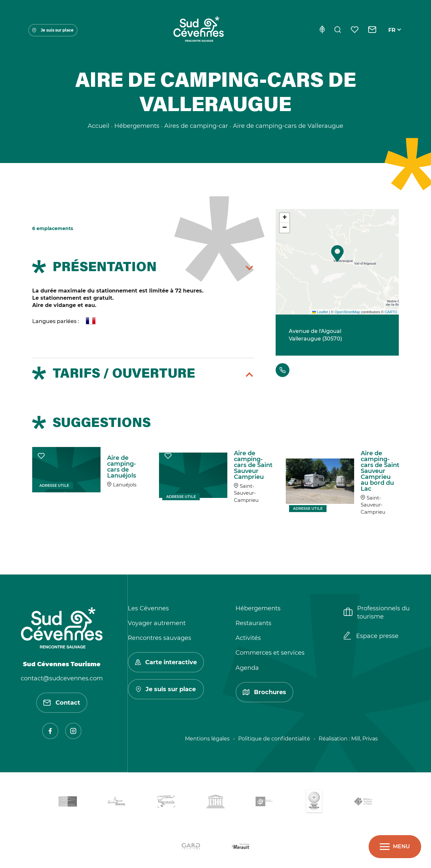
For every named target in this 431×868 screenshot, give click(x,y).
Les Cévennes (148, 608)
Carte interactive (166, 662)
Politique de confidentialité (274, 739)
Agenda (247, 668)
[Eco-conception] (322, 30)
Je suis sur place (53, 30)
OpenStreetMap (347, 312)
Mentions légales (207, 739)
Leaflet (320, 312)
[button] (337, 253)
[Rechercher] (338, 30)
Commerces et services (270, 653)
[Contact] (372, 30)
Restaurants (253, 623)
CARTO (391, 312)
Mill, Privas (364, 739)
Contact (62, 703)
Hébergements (258, 608)
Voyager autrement (157, 623)
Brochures (264, 692)
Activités (248, 638)
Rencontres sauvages (159, 638)
